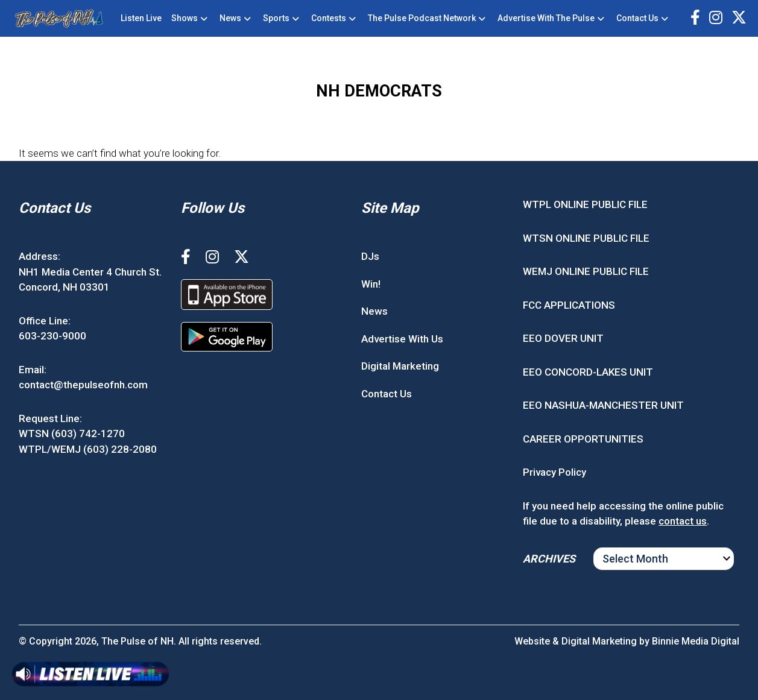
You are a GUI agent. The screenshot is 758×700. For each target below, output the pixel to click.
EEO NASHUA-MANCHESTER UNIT (603, 405)
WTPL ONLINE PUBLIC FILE (585, 204)
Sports (276, 18)
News (230, 18)
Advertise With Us (402, 339)
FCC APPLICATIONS (569, 305)
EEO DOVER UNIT (563, 338)
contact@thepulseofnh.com (83, 385)
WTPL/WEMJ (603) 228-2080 (88, 449)
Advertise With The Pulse (546, 18)
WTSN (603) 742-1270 (72, 434)
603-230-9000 (52, 336)
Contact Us (637, 18)
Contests (329, 18)
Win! (371, 284)
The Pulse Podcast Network (422, 18)
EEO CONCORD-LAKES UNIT (588, 372)
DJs (370, 256)
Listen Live (141, 18)
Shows (185, 18)
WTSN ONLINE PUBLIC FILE (586, 238)
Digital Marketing (400, 366)
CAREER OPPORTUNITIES (583, 439)
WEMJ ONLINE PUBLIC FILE (586, 271)
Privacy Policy (554, 472)
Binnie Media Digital (696, 641)
